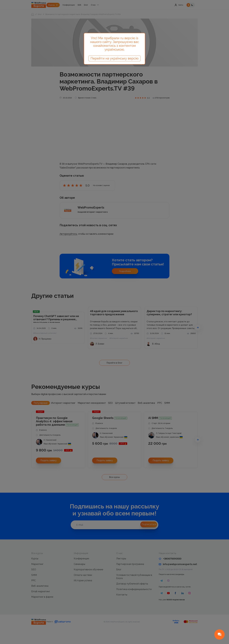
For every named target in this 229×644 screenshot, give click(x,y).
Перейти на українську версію (114, 58)
